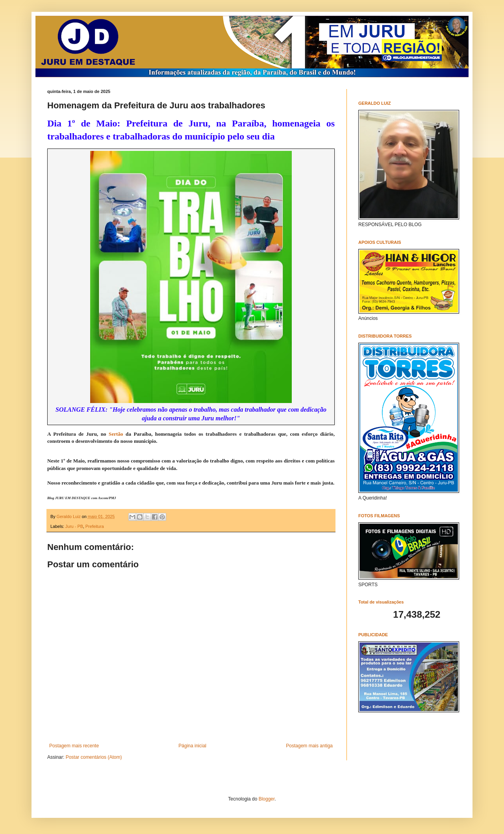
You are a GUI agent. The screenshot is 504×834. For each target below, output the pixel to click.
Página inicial (192, 746)
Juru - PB (74, 526)
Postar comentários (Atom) (94, 757)
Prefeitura (95, 526)
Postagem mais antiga (309, 746)
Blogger (267, 799)
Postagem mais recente (74, 746)
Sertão (116, 434)
